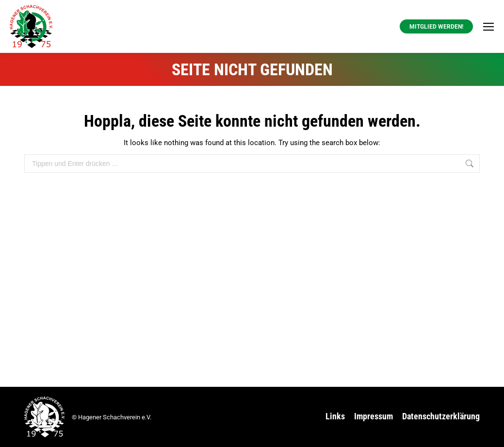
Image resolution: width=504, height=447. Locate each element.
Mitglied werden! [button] (436, 27)
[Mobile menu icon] (488, 27)
